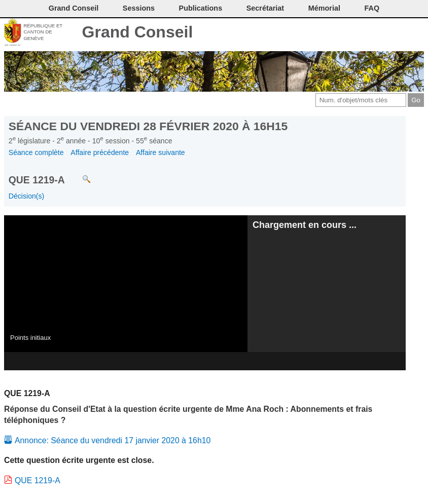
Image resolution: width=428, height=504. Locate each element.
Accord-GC (400, 33)
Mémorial (324, 8)
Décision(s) (26, 196)
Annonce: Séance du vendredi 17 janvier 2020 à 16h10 (113, 440)
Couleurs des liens (383, 33)
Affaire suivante (160, 152)
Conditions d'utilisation (366, 33)
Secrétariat (265, 8)
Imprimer (349, 33)
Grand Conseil (138, 32)
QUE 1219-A (38, 480)
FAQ (372, 8)
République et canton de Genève (43, 32)
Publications (201, 8)
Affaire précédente (100, 152)
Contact (332, 33)
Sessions (139, 8)
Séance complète (36, 152)
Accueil (417, 33)
